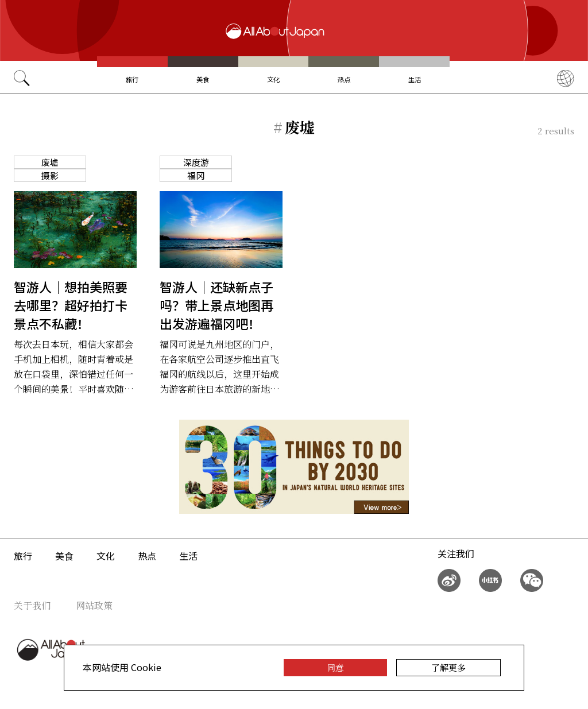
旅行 (132, 79)
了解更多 (448, 667)
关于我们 (32, 605)
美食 (203, 79)
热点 (344, 79)
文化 (273, 79)
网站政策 (94, 605)
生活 (415, 79)
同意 (335, 667)
